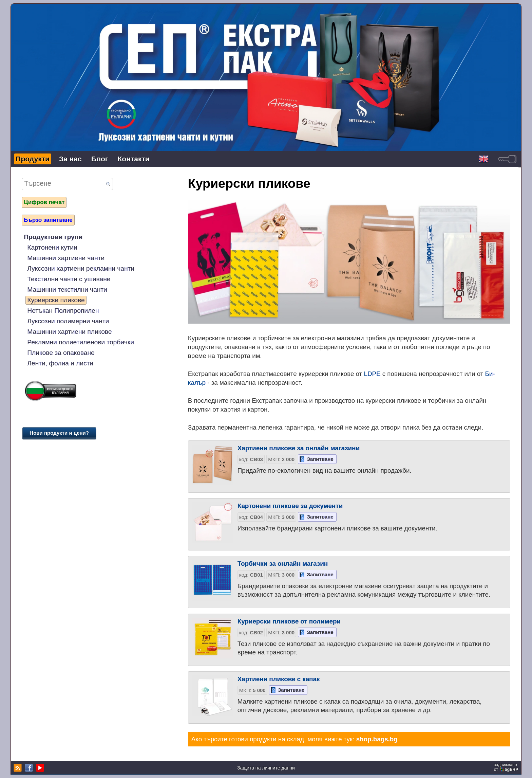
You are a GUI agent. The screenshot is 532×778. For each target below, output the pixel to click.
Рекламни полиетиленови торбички (81, 342)
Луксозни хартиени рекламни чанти (81, 268)
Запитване (320, 459)
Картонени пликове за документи (290, 506)
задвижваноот (507, 767)
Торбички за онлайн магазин (283, 564)
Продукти (33, 159)
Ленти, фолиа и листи (60, 363)
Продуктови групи (53, 237)
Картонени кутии (52, 247)
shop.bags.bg (377, 739)
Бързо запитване (48, 220)
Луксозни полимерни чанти (68, 321)
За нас (70, 159)
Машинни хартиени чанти (66, 258)
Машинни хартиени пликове (69, 332)
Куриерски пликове (56, 300)
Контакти (134, 159)
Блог (100, 159)
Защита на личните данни (266, 768)
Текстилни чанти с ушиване (69, 279)
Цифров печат (44, 202)
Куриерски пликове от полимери (289, 621)
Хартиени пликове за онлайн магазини (299, 448)
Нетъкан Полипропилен (63, 311)
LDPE (372, 374)
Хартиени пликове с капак (279, 679)
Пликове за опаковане (61, 353)
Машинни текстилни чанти (67, 290)
